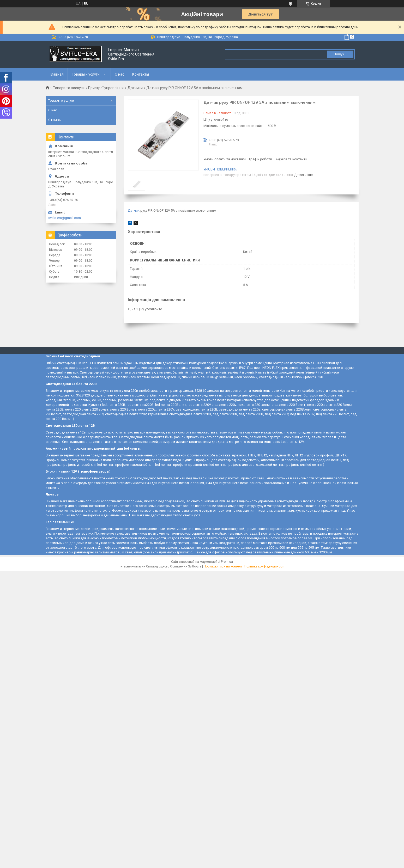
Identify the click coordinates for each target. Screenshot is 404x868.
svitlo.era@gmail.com (65, 218)
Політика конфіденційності (264, 566)
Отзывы (55, 120)
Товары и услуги (86, 74)
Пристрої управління (106, 88)
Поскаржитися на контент (223, 566)
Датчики (135, 88)
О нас (119, 74)
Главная (57, 74)
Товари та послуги (69, 88)
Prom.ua (227, 562)
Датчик (134, 210)
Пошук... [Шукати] (340, 54)
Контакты (141, 74)
